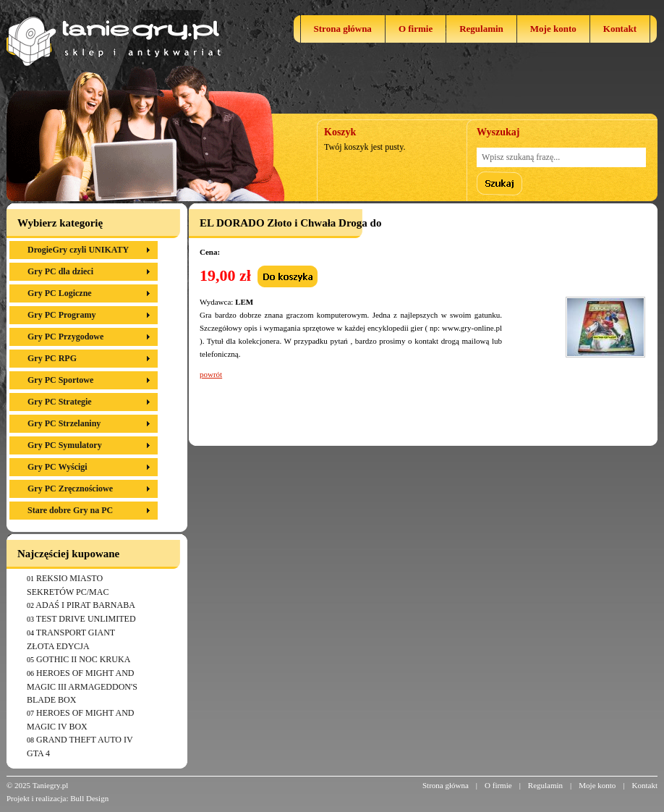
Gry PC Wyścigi (58, 467)
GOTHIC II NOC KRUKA (83, 659)
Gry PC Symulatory (65, 445)
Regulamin (481, 29)
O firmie (416, 29)
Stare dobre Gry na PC (70, 510)
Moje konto (553, 29)
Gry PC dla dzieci (60, 271)
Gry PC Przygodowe (65, 337)
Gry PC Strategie (60, 402)
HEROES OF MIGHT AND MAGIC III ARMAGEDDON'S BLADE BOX (82, 686)
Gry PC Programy (61, 315)
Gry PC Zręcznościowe (70, 489)
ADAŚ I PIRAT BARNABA (85, 605)
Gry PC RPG (52, 358)
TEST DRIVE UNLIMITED (86, 619)
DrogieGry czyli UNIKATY (78, 250)
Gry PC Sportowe (60, 380)
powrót (211, 374)
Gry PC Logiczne (60, 293)
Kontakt (620, 29)
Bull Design (89, 798)
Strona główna (343, 29)
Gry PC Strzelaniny (64, 423)
